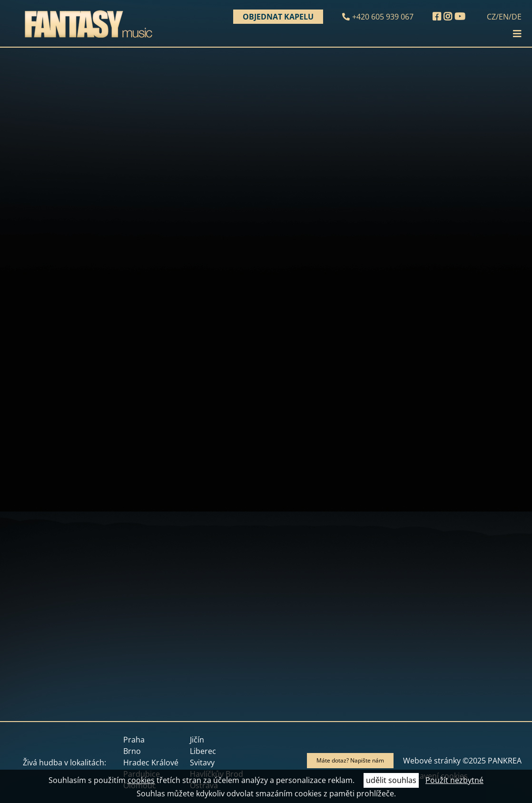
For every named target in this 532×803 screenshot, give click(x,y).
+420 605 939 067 (383, 17)
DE (517, 17)
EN (504, 17)
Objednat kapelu (278, 17)
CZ (491, 17)
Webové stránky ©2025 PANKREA (462, 761)
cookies (141, 780)
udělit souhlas (391, 780)
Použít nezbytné (454, 780)
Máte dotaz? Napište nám (350, 760)
